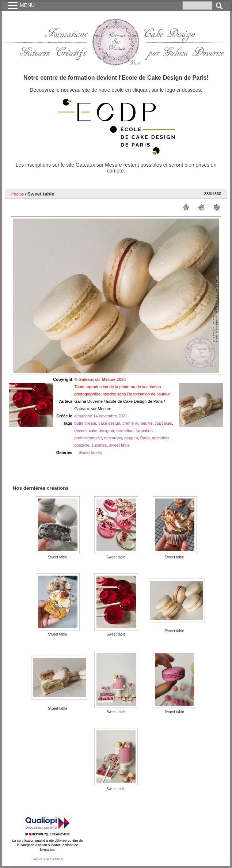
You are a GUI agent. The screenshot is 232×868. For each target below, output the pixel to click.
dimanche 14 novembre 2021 (101, 416)
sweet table (120, 445)
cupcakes (163, 423)
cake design (109, 423)
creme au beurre (137, 423)
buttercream (85, 423)
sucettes (99, 445)
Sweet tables (90, 452)
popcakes (161, 438)
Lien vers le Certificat (47, 859)
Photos (18, 194)
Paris (145, 438)
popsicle (82, 445)
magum (131, 438)
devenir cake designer (94, 431)
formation (125, 431)
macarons (113, 438)
